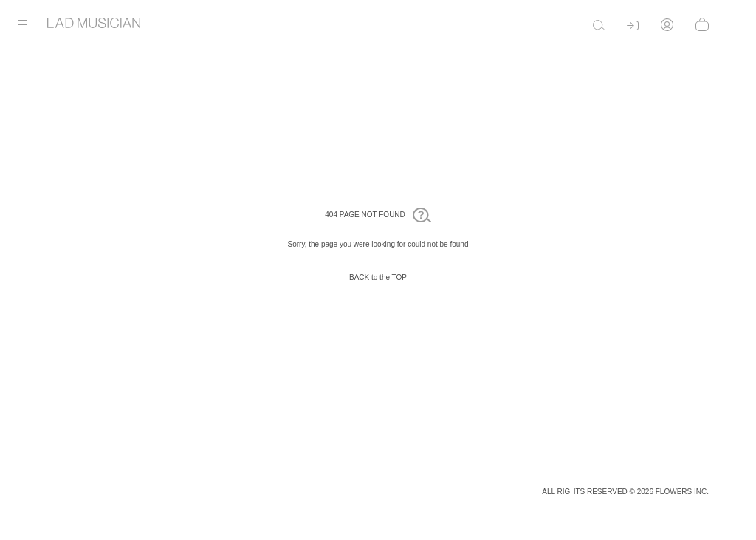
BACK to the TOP (378, 277)
